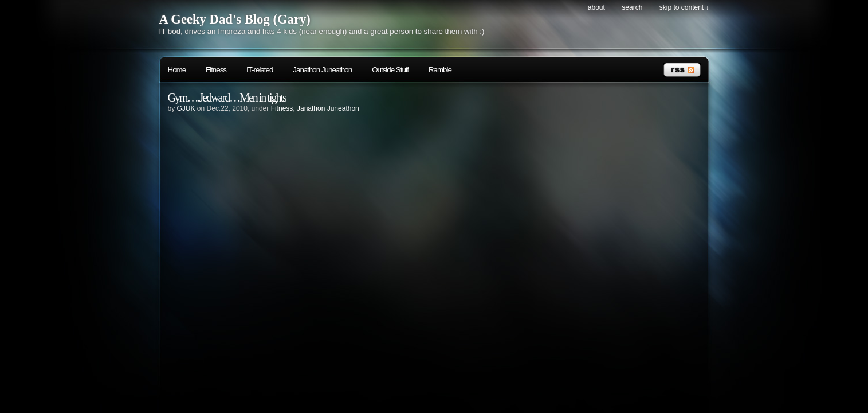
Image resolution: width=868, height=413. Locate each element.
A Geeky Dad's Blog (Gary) (235, 19)
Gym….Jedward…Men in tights (227, 98)
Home (177, 70)
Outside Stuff (390, 70)
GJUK (186, 108)
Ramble (440, 70)
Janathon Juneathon (322, 70)
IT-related (260, 70)
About (596, 7)
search (632, 7)
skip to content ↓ (684, 7)
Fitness (216, 70)
